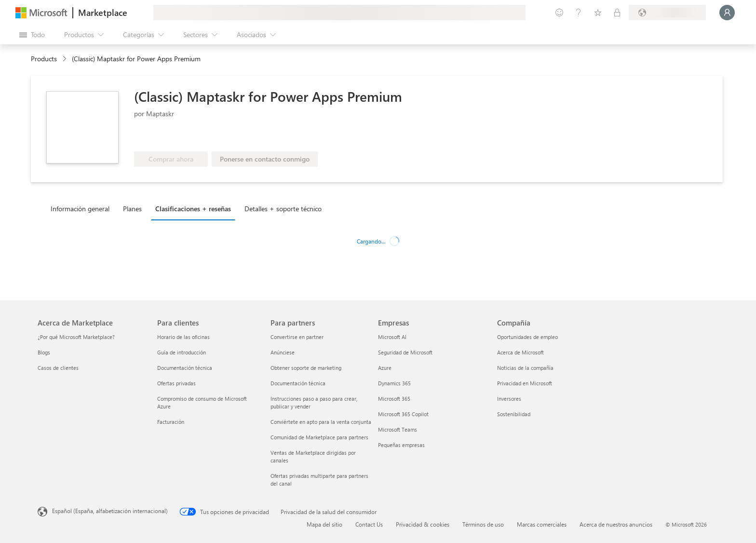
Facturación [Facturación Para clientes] (171, 422)
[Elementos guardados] (598, 13)
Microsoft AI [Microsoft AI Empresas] (392, 337)
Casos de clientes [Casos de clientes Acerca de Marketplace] (58, 368)
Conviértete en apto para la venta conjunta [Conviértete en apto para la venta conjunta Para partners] (321, 422)
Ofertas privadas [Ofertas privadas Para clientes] (176, 383)
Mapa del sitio (324, 524)
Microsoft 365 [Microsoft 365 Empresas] (394, 399)
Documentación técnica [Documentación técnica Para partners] (298, 383)
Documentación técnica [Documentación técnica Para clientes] (185, 368)
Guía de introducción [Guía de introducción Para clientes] (182, 352)
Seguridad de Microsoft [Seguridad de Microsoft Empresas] (405, 352)
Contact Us (369, 524)
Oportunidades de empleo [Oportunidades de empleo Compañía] (527, 337)
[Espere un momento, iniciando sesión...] (727, 13)
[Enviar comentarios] (559, 13)
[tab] (82, 208)
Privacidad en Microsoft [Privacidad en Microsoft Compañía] (525, 383)
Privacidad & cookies (423, 524)
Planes (132, 209)
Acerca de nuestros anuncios (616, 524)
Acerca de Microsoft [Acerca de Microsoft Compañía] (520, 352)
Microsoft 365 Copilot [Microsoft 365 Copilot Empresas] (403, 414)
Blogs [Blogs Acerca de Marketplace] (44, 352)
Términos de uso (483, 524)
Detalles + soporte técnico (283, 209)
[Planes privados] (617, 13)
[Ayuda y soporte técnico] (579, 13)
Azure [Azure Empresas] (385, 368)
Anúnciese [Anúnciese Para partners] (283, 352)
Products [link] (44, 59)
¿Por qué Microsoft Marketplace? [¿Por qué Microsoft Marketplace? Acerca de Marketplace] (76, 337)
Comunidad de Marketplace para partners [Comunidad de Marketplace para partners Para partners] (319, 437)
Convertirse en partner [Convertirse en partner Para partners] (297, 337)
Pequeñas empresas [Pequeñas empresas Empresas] (401, 445)
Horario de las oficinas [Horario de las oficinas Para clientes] (183, 337)
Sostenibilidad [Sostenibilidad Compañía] (514, 414)
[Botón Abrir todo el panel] (32, 35)
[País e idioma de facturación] (667, 13)
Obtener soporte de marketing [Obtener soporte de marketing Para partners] (306, 368)
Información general (80, 209)
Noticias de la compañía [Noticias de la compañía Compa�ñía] (525, 368)
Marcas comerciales (542, 524)
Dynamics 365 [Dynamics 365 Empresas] (394, 383)
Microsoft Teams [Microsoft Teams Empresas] (398, 429)
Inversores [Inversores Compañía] (509, 399)
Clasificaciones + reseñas (193, 209)
